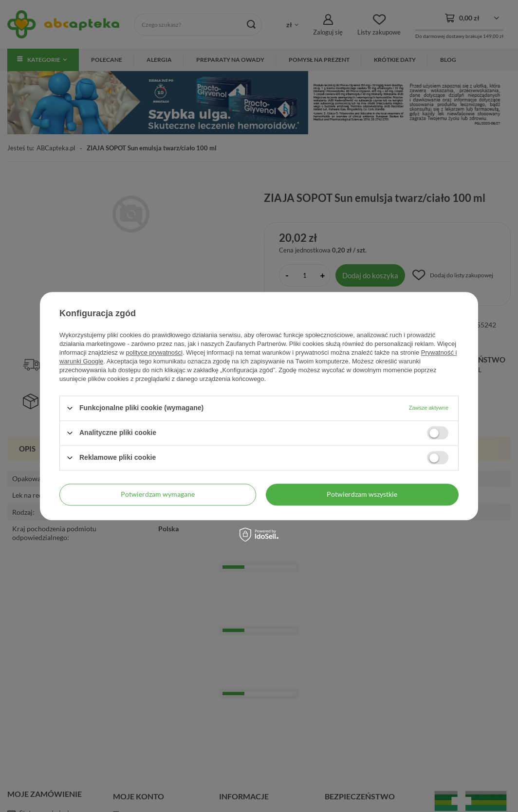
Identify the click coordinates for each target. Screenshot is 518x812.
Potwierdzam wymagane (158, 494)
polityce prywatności (154, 352)
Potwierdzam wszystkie (362, 494)
